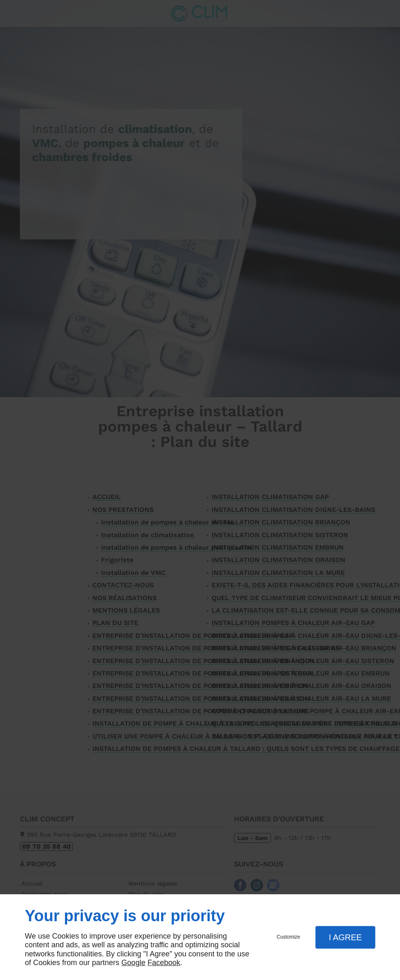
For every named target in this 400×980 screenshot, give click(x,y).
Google (133, 963)
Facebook (164, 963)
